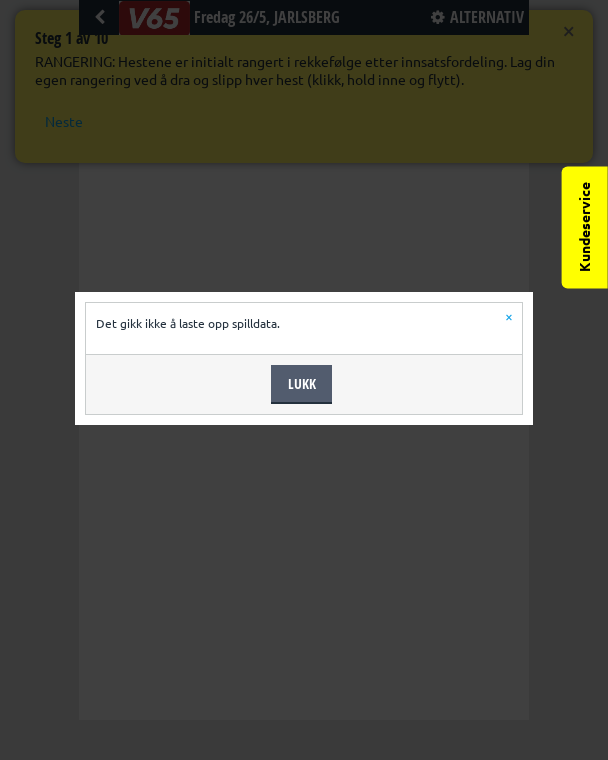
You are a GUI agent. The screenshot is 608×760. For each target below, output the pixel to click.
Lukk (302, 383)
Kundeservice (585, 227)
